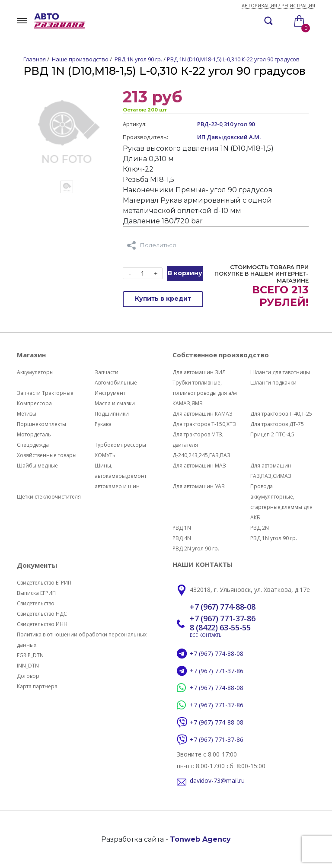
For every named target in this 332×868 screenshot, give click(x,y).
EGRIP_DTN (30, 655)
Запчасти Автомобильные (116, 377)
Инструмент (110, 393)
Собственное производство (221, 355)
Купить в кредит (163, 299)
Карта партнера (37, 686)
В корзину (185, 273)
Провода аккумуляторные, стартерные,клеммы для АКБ (281, 502)
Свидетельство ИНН (42, 624)
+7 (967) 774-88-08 (223, 607)
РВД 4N (182, 538)
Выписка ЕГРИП (36, 593)
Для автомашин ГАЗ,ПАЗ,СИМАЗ (271, 471)
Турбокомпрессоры (120, 445)
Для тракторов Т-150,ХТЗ (204, 424)
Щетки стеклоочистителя (49, 497)
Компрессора (34, 403)
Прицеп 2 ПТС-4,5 (272, 434)
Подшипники (112, 414)
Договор (28, 676)
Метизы (27, 414)
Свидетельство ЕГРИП (44, 583)
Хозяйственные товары (47, 455)
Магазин (31, 355)
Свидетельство (36, 603)
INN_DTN (28, 666)
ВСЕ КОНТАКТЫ (206, 635)
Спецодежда (33, 445)
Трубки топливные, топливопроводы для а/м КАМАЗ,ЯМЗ (205, 393)
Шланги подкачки (273, 383)
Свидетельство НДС (42, 614)
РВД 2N (260, 528)
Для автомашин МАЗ (199, 466)
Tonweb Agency (200, 839)
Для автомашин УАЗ (199, 486)
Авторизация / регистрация (278, 6)
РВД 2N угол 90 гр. (196, 548)
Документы (37, 565)
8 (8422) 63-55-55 (220, 628)
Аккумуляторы (35, 372)
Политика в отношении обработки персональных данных (82, 640)
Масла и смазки (115, 403)
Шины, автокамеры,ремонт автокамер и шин (121, 476)
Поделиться (152, 245)
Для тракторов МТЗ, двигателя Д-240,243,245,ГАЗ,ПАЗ (201, 445)
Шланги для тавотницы (280, 372)
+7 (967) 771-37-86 (223, 619)
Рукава (103, 424)
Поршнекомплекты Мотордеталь (41, 429)
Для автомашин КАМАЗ (203, 414)
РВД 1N (182, 528)
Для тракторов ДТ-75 (277, 424)
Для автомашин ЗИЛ (199, 372)
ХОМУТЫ (106, 455)
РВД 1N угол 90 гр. (274, 538)
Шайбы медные (37, 466)
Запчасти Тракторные (45, 393)
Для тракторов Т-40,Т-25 (281, 414)
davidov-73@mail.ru (217, 781)
